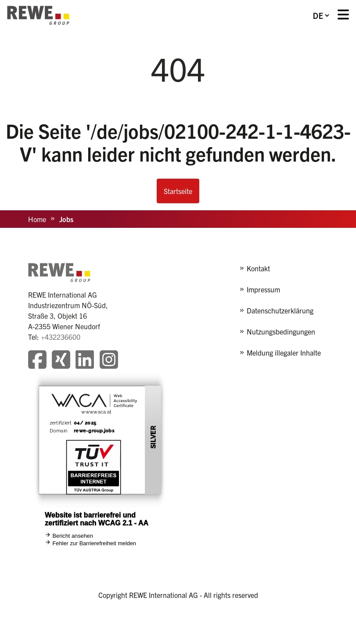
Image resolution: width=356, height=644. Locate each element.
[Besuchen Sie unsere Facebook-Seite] (37, 361)
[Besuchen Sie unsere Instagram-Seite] (109, 361)
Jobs (66, 219)
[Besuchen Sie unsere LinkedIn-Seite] (85, 361)
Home (37, 219)
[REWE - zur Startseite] (38, 15)
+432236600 (61, 337)
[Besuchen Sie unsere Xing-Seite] (61, 361)
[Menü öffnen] (343, 16)
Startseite (178, 191)
